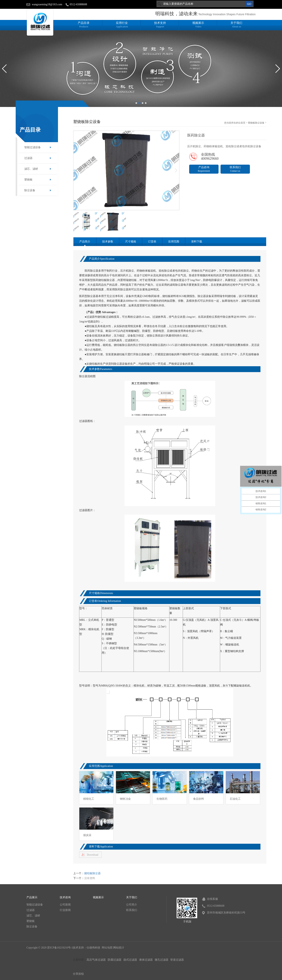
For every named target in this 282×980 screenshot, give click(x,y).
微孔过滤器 (162, 960)
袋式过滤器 (130, 960)
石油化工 (235, 799)
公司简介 (132, 905)
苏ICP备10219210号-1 (60, 948)
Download (92, 855)
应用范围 (174, 242)
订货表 (152, 242)
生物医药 (162, 799)
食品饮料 (199, 799)
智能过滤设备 (33, 147)
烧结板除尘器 (92, 873)
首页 (243, 123)
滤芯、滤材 (31, 169)
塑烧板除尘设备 (256, 123)
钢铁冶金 (125, 799)
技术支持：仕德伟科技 (87, 948)
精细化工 (89, 799)
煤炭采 (87, 835)
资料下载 (197, 242)
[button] (136, 103)
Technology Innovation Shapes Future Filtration (227, 14)
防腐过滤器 (115, 960)
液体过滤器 (146, 960)
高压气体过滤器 (96, 960)
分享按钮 (78, 974)
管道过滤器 (177, 960)
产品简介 (85, 242)
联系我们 (235, 169)
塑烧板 (28, 180)
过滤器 (28, 158)
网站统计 (119, 948)
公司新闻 (65, 905)
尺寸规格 (131, 242)
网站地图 (107, 948)
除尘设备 (30, 190)
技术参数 (108, 242)
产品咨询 (204, 169)
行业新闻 (65, 910)
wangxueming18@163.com (47, 4)
